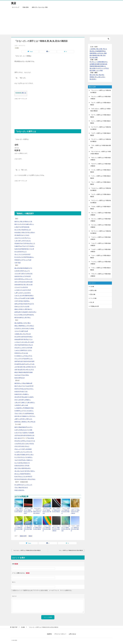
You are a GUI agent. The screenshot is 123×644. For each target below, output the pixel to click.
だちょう (17, 298)
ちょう (21, 411)
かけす (29, 276)
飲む (99, 55)
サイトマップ (16, 7)
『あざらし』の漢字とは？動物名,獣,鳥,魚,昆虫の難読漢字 (28, 511)
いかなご (31, 326)
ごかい (27, 444)
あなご (17, 326)
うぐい (17, 331)
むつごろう (30, 369)
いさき (17, 328)
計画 (95, 64)
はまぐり (27, 463)
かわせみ (17, 284)
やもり (30, 479)
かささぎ (17, 279)
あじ (29, 323)
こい (31, 339)
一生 (91, 49)
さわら (26, 345)
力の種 (17, 48)
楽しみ (101, 77)
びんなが (22, 364)
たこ (16, 457)
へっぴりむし (22, 419)
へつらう (98, 70)
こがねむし (27, 400)
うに (21, 433)
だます (98, 68)
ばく (28, 249)
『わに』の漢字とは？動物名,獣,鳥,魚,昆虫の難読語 (38, 527)
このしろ (27, 342)
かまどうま (24, 391)
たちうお (25, 353)
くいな (23, 287)
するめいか (24, 454)
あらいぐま (29, 221)
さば (19, 345)
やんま (33, 422)
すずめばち (27, 408)
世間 (94, 53)
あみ (21, 427)
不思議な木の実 (95, 306)
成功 (99, 66)
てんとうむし (19, 413)
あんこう (25, 326)
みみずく (26, 312)
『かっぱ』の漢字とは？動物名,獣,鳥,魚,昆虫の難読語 (28, 528)
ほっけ (26, 367)
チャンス (103, 68)
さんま (17, 348)
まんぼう (21, 369)
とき (19, 301)
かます (26, 337)
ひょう (24, 252)
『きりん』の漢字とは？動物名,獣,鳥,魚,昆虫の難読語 (19, 528)
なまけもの (18, 249)
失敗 (103, 64)
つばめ (32, 298)
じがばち (17, 405)
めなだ (17, 372)
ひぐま (17, 252)
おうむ (30, 273)
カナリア (17, 282)
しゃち (23, 241)
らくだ (21, 260)
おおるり (17, 276)
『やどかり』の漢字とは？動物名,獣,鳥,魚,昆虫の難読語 (66, 528)
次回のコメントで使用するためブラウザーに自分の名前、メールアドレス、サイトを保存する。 (43, 590)
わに (34, 479)
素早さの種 (93, 290)
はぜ (16, 361)
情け (91, 79)
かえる (20, 435)
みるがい (28, 474)
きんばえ (25, 397)
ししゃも (22, 348)
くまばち (31, 397)
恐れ (103, 75)
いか (16, 430)
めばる (26, 372)
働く (102, 55)
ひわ (16, 306)
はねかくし (26, 416)
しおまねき (28, 449)
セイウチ (23, 243)
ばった (20, 416)
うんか (28, 386)
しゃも (20, 293)
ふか (27, 364)
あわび (24, 427)
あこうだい (24, 323)
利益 (101, 70)
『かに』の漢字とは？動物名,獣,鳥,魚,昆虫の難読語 (71, 550)
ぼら (30, 367)
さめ (22, 345)
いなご (20, 386)
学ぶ (91, 58)
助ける (91, 68)
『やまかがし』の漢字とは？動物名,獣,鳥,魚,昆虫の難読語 (56, 528)
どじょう (17, 359)
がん (22, 284)
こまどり (25, 290)
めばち (21, 372)
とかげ (20, 460)
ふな (33, 364)
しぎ (16, 293)
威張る (103, 62)
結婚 (98, 51)
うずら (23, 273)
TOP (15, 627)
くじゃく (17, 287)
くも (34, 441)
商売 (94, 66)
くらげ (17, 444)
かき (24, 435)
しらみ (26, 405)
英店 (14, 3)
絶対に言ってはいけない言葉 (40, 7)
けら (16, 400)
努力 (91, 70)
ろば (19, 263)
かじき (17, 337)
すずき (17, 353)
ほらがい (28, 468)
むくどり (17, 315)
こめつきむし (31, 402)
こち (22, 342)
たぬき (17, 246)
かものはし (18, 232)
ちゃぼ (23, 298)
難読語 (30, 536)
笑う (95, 79)
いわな (32, 328)
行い (107, 62)
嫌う (94, 77)
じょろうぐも (28, 452)
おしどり (23, 276)
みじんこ (17, 474)
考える (105, 49)
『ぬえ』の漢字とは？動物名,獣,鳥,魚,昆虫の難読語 (56, 510)
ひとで (24, 465)
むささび (28, 254)
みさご (30, 309)
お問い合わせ (72, 634)
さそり (17, 446)
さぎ (29, 290)
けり (27, 287)
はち (16, 416)
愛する (91, 75)
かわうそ (25, 232)
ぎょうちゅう (28, 441)
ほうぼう (21, 367)
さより (31, 345)
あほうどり (29, 268)
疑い (98, 75)
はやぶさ (17, 304)
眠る (91, 55)
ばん (22, 304)
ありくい (17, 224)
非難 (94, 70)
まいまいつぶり (19, 471)
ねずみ (24, 249)
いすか (21, 271)
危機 (92, 64)
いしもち (22, 328)
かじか (29, 334)
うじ (24, 386)
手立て (107, 68)
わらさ (23, 378)
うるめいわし (19, 334)
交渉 (101, 64)
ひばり (26, 304)
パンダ (32, 249)
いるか (17, 227)
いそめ (30, 430)
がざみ (28, 435)
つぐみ (27, 298)
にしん (30, 359)
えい (25, 334)
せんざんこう (31, 243)
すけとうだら (28, 350)
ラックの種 (93, 298)
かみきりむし (19, 394)
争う (91, 62)
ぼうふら (29, 419)
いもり (17, 433)
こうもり (27, 235)
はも (30, 361)
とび (16, 301)
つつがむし (29, 457)
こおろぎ (21, 400)
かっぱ (17, 485)
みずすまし (18, 422)
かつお (21, 337)
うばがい (25, 433)
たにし (23, 457)
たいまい (31, 454)
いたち (23, 224)
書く (102, 49)
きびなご (27, 339)
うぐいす (17, 273)
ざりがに (22, 446)
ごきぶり (17, 402)
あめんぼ (29, 383)
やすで (30, 476)
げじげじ (22, 444)
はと (22, 301)
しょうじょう (28, 485)
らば (30, 260)
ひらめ (17, 364)
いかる (17, 271)
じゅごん (28, 241)
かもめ (30, 282)
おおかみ (27, 227)
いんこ (26, 271)
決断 (98, 64)
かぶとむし (30, 389)
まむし (33, 471)
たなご (27, 356)
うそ (27, 273)
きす (22, 339)
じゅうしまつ (19, 295)
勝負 (96, 66)
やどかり (17, 479)
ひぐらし (33, 416)
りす (16, 263)
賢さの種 (93, 294)
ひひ (21, 252)
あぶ (25, 383)
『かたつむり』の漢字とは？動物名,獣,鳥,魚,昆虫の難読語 (27, 550)
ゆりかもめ (18, 317)
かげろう (17, 389)
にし (16, 463)
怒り (95, 75)
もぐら (21, 257)
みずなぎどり (19, 312)
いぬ (27, 224)
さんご (27, 446)
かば (23, 230)
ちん (21, 246)
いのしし (31, 224)
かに (29, 438)
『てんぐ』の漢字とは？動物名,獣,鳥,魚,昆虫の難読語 (66, 511)
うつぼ (21, 331)
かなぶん (23, 389)
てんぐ (17, 487)
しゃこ (21, 452)
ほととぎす (24, 309)
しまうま (17, 241)
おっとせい (18, 230)
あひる (23, 268)
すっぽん (17, 454)
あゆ (21, 326)
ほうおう (25, 487)
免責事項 (49, 634)
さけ (16, 345)
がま (33, 438)
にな (19, 463)
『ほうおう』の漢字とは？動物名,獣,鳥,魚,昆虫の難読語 (47, 511)
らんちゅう (18, 375)
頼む (95, 68)
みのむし (25, 422)
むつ (25, 369)
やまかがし (24, 479)
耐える (104, 66)
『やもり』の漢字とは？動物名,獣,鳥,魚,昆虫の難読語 (47, 528)
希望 (91, 77)
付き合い (101, 53)
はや (33, 361)
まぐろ (34, 367)
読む (94, 58)
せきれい (31, 295)
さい (26, 238)
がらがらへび (19, 441)
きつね (17, 235)
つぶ (16, 460)
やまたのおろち (19, 490)
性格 (91, 53)
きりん (21, 235)
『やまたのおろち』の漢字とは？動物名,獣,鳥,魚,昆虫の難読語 (38, 511)
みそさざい (33, 312)
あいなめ (17, 323)
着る (91, 51)
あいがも (17, 268)
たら (31, 356)
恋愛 (96, 58)
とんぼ (25, 413)
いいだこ (30, 427)
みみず (23, 474)
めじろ (23, 315)
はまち (26, 361)
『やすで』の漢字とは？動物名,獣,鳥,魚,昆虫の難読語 (75, 528)
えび (16, 435)
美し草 (92, 302)
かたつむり (18, 438)
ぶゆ (16, 419)
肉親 (105, 53)
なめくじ (30, 460)
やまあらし (30, 257)
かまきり (17, 391)
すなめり (17, 243)
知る (104, 51)
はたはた (21, 361)
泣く (104, 77)
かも (22, 282)
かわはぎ (17, 339)
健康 (100, 51)
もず (27, 315)
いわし (27, 328)
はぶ (22, 463)
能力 (96, 55)
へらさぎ (27, 306)
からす (26, 282)
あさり (17, 427)
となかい (32, 246)
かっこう (29, 279)
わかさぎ (17, 378)
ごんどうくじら (19, 238)
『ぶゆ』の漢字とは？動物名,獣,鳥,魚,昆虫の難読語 (19, 510)
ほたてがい (18, 468)
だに (19, 457)
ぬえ (21, 487)
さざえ (32, 444)
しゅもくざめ (19, 350)
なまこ (24, 460)
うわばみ (31, 433)
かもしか (28, 230)
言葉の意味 (26, 7)
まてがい (28, 471)
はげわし (27, 301)
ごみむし (23, 402)
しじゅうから (27, 293)
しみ (22, 405)
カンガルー (31, 232)
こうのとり (18, 290)
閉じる (24, 93)
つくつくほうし (29, 411)
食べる (97, 53)
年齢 (94, 55)
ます (16, 369)
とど (27, 246)
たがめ (17, 411)
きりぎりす (18, 397)
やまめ (30, 372)
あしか (23, 221)
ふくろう (21, 306)
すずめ (25, 295)
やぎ (25, 257)
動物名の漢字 (23, 536)
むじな (17, 257)
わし (29, 317)
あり (16, 386)
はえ (33, 413)
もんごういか (23, 476)
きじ (25, 284)
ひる (28, 465)
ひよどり (31, 304)
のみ (29, 413)
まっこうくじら (19, 254)
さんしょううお (19, 449)
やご (29, 422)
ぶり (16, 367)
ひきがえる (18, 465)
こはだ (32, 342)
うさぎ (21, 227)
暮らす (94, 51)
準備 (91, 66)
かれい (30, 337)
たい (21, 353)
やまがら (31, 315)
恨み (100, 75)
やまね (17, 260)
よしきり (25, 317)
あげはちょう (19, 383)
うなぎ (26, 331)
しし (29, 238)
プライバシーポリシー (60, 634)
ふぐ (30, 364)
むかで (17, 476)
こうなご (17, 342)
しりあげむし (19, 408)
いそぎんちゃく (23, 430)
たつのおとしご (19, 356)
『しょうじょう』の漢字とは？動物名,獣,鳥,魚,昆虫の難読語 (75, 511)
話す (104, 55)
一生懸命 (99, 62)
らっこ (26, 260)
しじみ (17, 452)
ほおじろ (17, 309)
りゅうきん (25, 375)
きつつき (30, 284)
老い (95, 49)
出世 (106, 64)
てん (24, 246)
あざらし (17, 221)
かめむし (26, 394)
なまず (26, 359)
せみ (32, 408)
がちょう (23, 279)
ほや (23, 468)
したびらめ (29, 348)
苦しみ (97, 77)
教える (98, 49)
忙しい (94, 62)
